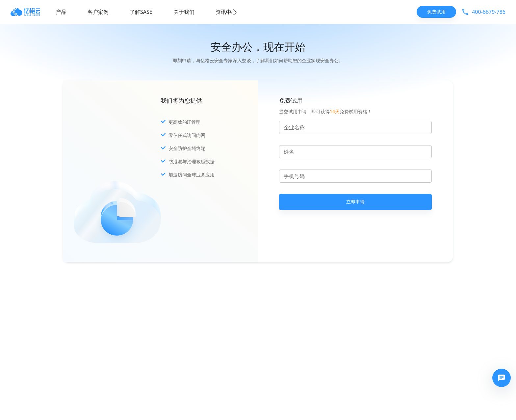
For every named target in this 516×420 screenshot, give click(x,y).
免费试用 (436, 12)
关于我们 (184, 12)
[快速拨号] (502, 378)
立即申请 (355, 202)
